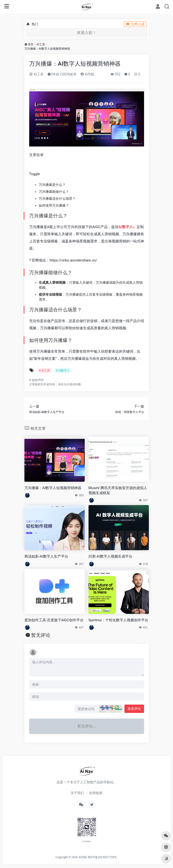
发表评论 (134, 709)
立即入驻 (135, 24)
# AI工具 (44, 371)
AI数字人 (126, 227)
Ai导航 (87, 74)
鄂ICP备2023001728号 (102, 857)
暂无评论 (41, 635)
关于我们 (77, 793)
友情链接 (96, 793)
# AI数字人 (63, 371)
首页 (31, 44)
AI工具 (41, 44)
